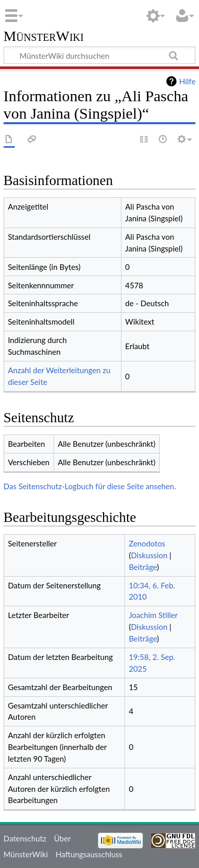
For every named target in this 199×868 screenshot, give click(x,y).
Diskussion (149, 555)
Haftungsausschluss (89, 854)
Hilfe (187, 81)
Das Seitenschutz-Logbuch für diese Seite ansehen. (90, 486)
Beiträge (143, 567)
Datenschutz (25, 838)
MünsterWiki (44, 37)
